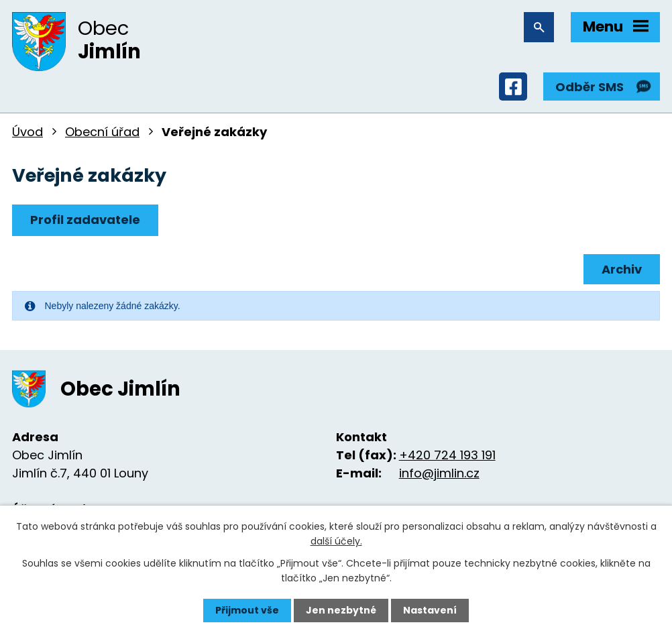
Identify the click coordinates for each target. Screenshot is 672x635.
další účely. (336, 541)
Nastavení (430, 610)
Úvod (27, 132)
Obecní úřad (102, 132)
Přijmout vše (247, 610)
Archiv (622, 269)
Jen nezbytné (341, 610)
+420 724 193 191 (447, 455)
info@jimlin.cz (439, 473)
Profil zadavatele (85, 220)
